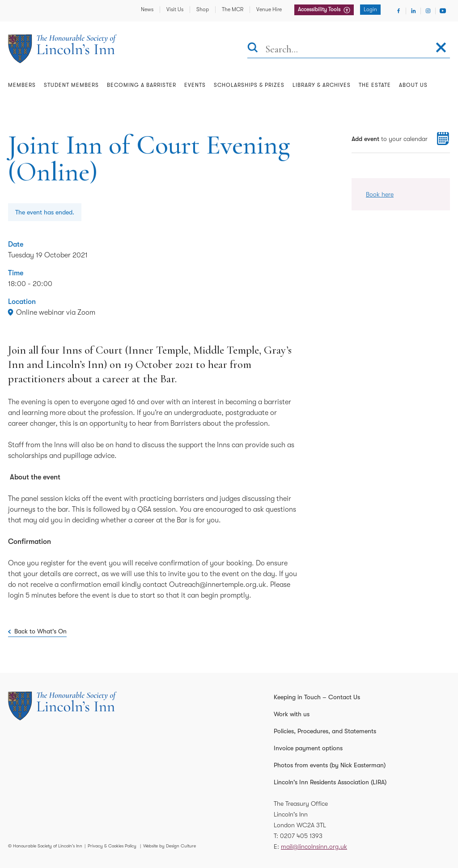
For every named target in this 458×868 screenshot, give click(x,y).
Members (22, 85)
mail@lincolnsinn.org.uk (314, 847)
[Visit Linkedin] (413, 11)
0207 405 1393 (301, 836)
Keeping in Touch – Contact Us (317, 697)
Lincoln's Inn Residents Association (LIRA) (330, 782)
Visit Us (175, 9)
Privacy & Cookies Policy (112, 846)
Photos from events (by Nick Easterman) (330, 765)
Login (370, 9)
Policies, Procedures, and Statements (325, 731)
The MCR (233, 9)
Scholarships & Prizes (249, 85)
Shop (203, 9)
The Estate (375, 85)
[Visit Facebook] (399, 11)
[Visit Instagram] (428, 11)
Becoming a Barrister (142, 85)
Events (195, 85)
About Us (413, 85)
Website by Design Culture (170, 846)
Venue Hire (269, 9)
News (147, 9)
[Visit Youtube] (443, 11)
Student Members (71, 85)
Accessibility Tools (320, 9)
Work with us (292, 714)
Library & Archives (322, 85)
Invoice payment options (308, 748)
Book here (380, 194)
